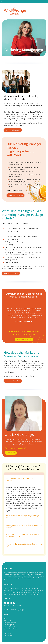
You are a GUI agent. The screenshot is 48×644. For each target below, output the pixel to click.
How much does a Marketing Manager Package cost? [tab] (24, 517)
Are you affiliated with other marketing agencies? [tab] (24, 479)
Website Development (10, 610)
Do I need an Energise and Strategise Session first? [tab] (24, 545)
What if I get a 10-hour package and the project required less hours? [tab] (24, 536)
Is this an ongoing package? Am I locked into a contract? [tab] (24, 526)
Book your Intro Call (13, 130)
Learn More (11, 453)
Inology (21, 610)
